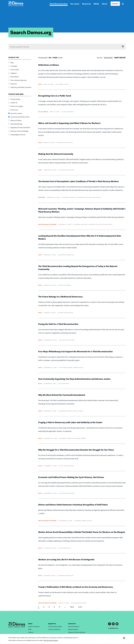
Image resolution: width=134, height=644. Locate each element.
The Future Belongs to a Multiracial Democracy (60, 297)
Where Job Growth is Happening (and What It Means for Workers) (69, 123)
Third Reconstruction (59, 4)
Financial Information (55, 626)
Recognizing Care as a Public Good (55, 96)
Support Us (52, 624)
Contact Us (72, 624)
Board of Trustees (34, 626)
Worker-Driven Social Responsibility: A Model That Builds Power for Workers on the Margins (82, 532)
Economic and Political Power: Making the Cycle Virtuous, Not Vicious (71, 477)
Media (96, 4)
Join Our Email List (54, 629)
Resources (86, 4)
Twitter (113, 624)
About (105, 4)
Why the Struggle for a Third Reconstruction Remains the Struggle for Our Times (76, 450)
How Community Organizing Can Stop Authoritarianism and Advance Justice (74, 379)
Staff (30, 629)
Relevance (108, 58)
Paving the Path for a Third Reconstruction (58, 324)
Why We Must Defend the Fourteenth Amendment (62, 395)
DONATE (115, 4)
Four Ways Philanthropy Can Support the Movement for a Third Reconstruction (75, 351)
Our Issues (75, 4)
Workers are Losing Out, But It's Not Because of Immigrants (66, 559)
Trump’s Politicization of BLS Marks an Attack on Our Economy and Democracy (76, 587)
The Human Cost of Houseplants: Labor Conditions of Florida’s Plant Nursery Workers (79, 181)
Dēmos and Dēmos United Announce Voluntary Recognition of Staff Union (73, 505)
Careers (31, 632)
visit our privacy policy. (51, 640)
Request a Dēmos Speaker (77, 632)
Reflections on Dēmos (49, 65)
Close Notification (122, 639)
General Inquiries (74, 626)
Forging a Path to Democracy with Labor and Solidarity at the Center (70, 422)
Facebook (110, 624)
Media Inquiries (73, 629)
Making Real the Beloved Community (56, 154)
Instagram (117, 624)
